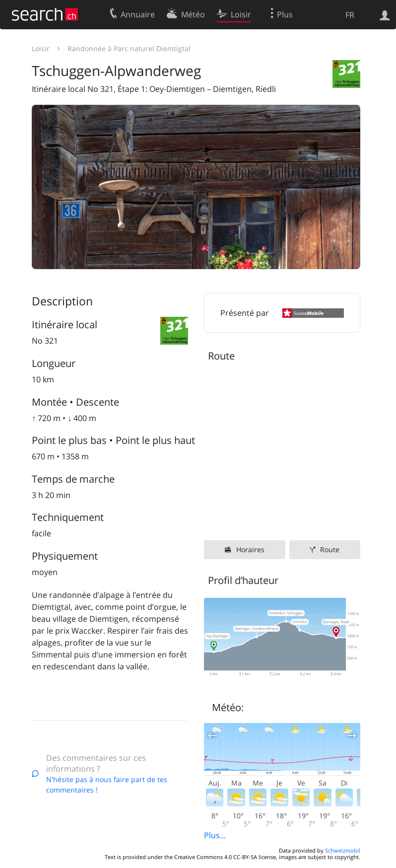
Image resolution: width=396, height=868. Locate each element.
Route (330, 549)
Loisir (41, 48)
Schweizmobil (343, 850)
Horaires (250, 549)
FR (350, 15)
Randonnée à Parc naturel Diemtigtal (129, 48)
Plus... (215, 835)
